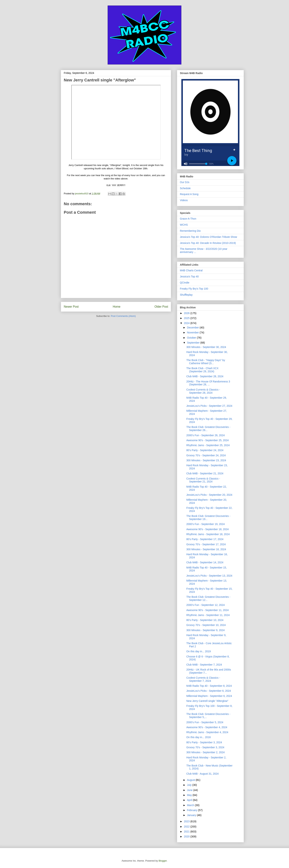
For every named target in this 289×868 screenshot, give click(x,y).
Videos (184, 200)
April (190, 800)
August (191, 780)
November (193, 332)
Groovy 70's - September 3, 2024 (205, 747)
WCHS (184, 225)
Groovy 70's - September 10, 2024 (206, 625)
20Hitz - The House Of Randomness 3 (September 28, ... (208, 383)
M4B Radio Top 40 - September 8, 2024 (209, 686)
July (190, 785)
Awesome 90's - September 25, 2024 (208, 440)
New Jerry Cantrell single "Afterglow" (207, 701)
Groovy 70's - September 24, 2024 (206, 455)
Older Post (161, 307)
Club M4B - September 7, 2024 (204, 665)
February (192, 810)
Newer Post (71, 307)
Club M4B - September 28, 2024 (205, 376)
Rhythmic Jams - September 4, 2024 (207, 732)
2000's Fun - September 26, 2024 (206, 435)
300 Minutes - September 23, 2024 (206, 460)
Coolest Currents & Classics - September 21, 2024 (203, 480)
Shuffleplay (186, 295)
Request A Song (189, 194)
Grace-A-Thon (188, 219)
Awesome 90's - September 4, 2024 (207, 727)
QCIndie (185, 283)
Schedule (185, 188)
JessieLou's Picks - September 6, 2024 (209, 691)
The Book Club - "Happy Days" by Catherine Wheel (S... (206, 362)
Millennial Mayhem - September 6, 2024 (209, 696)
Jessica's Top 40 (189, 276)
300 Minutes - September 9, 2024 (206, 630)
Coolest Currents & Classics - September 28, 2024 (203, 391)
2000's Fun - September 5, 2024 (205, 722)
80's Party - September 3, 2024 (204, 742)
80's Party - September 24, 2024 (205, 450)
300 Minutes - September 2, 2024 (206, 752)
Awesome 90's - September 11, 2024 (208, 610)
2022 (187, 827)
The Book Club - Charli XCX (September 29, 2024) (202, 370)
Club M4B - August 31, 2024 (202, 774)
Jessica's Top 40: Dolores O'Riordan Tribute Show (208, 237)
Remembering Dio (190, 231)
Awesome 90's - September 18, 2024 (208, 529)
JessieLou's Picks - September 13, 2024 (209, 576)
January (192, 815)
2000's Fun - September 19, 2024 (206, 524)
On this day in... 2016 (199, 737)
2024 (187, 323)
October (192, 338)
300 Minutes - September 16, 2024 (206, 549)
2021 (187, 832)
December (193, 328)
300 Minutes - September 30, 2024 (206, 347)
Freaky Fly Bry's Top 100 (194, 289)
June (190, 790)
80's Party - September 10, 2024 (205, 620)
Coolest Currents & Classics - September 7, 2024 (203, 679)
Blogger (163, 861)
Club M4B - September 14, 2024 (205, 562)
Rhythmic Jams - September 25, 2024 (208, 445)
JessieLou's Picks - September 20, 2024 (209, 495)
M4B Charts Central (191, 270)
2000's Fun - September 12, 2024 (206, 605)
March (191, 805)
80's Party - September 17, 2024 (205, 539)
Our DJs (185, 182)
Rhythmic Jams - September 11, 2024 (208, 615)
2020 (187, 836)
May (190, 795)
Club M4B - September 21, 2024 (205, 473)
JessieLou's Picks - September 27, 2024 (209, 406)
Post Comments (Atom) (123, 316)
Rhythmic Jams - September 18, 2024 (208, 534)
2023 (187, 821)
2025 (187, 318)
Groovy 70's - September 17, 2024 (206, 544)
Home (117, 307)
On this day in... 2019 (199, 651)
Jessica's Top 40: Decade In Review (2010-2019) (208, 243)
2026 (187, 313)
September (194, 343)
